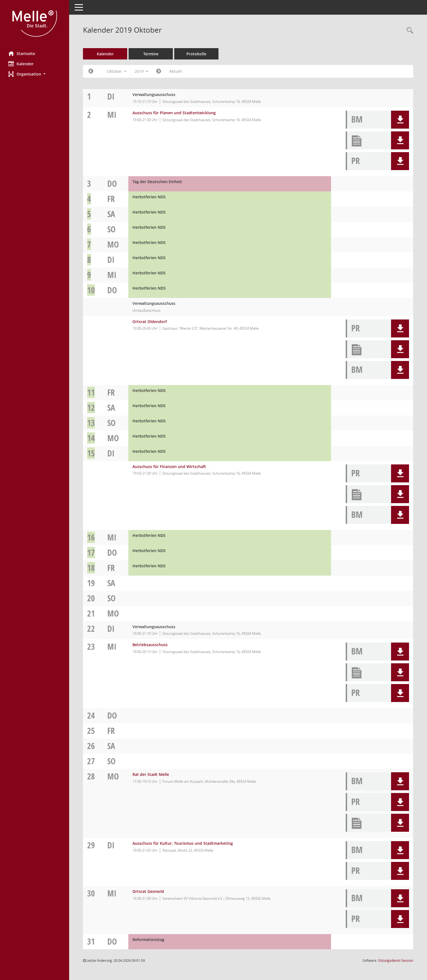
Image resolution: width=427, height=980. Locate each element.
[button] (35, 74)
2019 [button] (141, 71)
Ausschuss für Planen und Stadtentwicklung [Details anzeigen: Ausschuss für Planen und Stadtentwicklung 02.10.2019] (174, 113)
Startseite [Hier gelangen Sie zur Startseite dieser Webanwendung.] (22, 53)
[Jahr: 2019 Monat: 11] (159, 71)
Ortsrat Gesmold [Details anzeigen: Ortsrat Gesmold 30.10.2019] (148, 891)
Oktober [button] (117, 71)
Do (112, 184)
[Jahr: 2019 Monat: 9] (91, 71)
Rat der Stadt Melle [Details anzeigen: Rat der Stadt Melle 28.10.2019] (151, 774)
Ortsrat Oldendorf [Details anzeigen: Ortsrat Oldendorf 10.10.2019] (150, 322)
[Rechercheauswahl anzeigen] (408, 31)
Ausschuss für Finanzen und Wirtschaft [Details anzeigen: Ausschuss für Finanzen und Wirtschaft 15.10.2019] (169, 466)
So (111, 229)
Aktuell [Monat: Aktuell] (176, 71)
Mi (112, 115)
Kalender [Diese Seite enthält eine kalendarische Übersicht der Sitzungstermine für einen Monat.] (21, 64)
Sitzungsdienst (396, 960)
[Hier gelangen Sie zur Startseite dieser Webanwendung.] (35, 24)
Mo (113, 244)
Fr (111, 199)
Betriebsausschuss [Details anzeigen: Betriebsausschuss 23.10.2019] (150, 645)
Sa (111, 214)
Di (111, 96)
